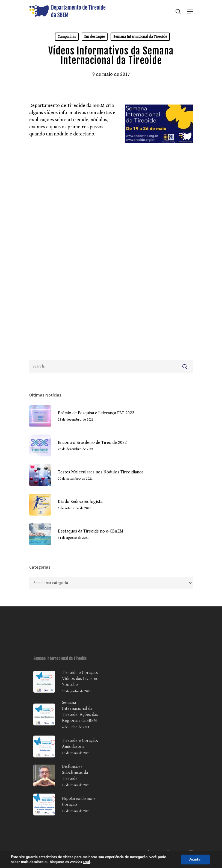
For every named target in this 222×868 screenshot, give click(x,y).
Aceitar (196, 859)
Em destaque (95, 37)
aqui (86, 862)
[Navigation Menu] (190, 11)
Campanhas (67, 37)
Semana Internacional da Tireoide (140, 37)
